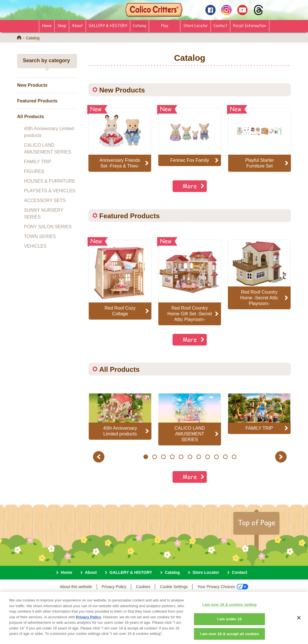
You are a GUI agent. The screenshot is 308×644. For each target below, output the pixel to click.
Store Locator (196, 25)
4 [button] (172, 457)
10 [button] (225, 457)
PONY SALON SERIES (48, 227)
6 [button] (190, 457)
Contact (220, 25)
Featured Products (37, 101)
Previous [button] (100, 457)
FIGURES (34, 171)
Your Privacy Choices (223, 587)
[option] (120, 280)
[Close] (299, 622)
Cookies (143, 587)
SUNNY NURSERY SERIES (44, 214)
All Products (31, 117)
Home (47, 25)
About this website (76, 587)
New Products (32, 85)
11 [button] (234, 457)
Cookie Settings (174, 587)
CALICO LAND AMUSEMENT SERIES (47, 149)
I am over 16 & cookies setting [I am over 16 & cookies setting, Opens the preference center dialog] (229, 608)
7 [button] (199, 457)
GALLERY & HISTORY (108, 25)
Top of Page (256, 522)
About (77, 25)
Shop (62, 25)
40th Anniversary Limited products (49, 132)
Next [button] (282, 457)
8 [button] (207, 457)
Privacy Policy (114, 587)
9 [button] (216, 457)
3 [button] (163, 457)
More (190, 186)
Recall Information (250, 25)
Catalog (139, 25)
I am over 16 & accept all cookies (229, 638)
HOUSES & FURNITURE (50, 181)
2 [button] (154, 457)
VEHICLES (35, 246)
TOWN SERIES (40, 236)
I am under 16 (230, 623)
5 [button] (181, 457)
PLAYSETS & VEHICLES (50, 191)
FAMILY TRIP (38, 162)
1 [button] (146, 457)
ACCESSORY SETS (45, 200)
